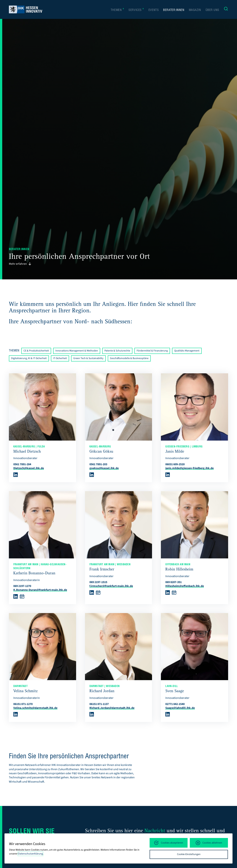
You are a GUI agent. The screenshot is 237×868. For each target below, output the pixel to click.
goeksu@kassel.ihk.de (104, 468)
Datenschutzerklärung (30, 854)
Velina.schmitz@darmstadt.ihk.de (35, 708)
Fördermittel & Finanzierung (152, 351)
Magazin (195, 10)
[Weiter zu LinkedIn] (16, 476)
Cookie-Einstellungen (189, 854)
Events (154, 10)
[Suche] (226, 10)
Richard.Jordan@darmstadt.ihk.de (112, 708)
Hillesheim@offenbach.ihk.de (185, 586)
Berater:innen (174, 10)
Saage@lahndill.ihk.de (180, 708)
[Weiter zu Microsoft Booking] (22, 598)
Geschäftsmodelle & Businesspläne (129, 358)
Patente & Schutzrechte (117, 351)
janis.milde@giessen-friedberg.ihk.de (190, 468)
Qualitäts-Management (187, 351)
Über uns (212, 10)
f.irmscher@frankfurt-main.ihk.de (111, 586)
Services (136, 10)
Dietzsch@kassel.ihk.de (29, 468)
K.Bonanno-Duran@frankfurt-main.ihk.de (40, 590)
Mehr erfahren (20, 264)
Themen (117, 10)
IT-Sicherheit (60, 358)
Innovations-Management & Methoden (77, 351)
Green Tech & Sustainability (88, 358)
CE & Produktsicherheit (36, 351)
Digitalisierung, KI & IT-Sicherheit (29, 358)
